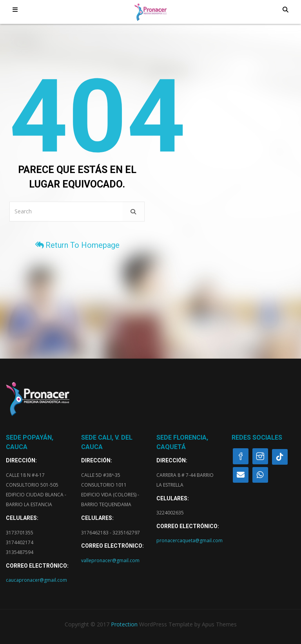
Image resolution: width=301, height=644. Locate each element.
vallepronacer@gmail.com (110, 560)
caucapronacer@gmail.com (36, 580)
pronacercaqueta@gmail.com (189, 540)
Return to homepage (77, 245)
